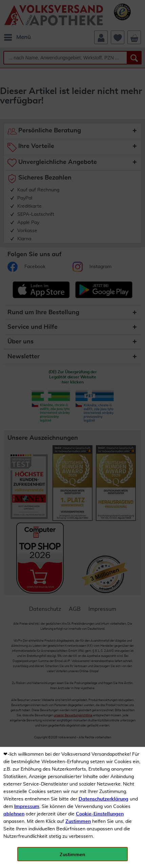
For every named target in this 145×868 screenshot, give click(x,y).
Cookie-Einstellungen (100, 814)
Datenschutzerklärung (103, 799)
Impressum (27, 807)
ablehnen (14, 814)
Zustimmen (78, 822)
